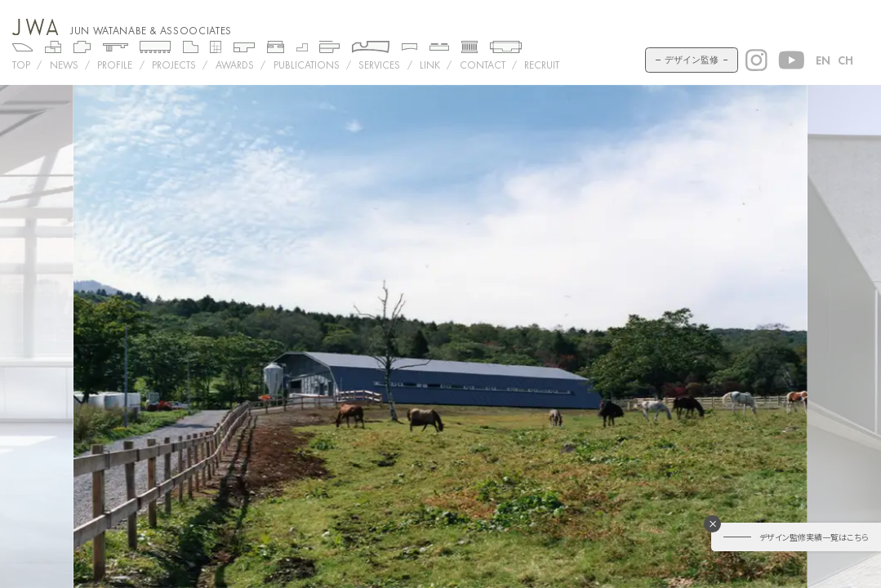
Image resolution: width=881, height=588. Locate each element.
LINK (430, 65)
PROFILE (115, 65)
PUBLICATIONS (307, 65)
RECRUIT (542, 65)
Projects (174, 65)
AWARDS (235, 65)
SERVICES (379, 65)
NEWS (64, 65)
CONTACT (483, 65)
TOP (21, 65)
